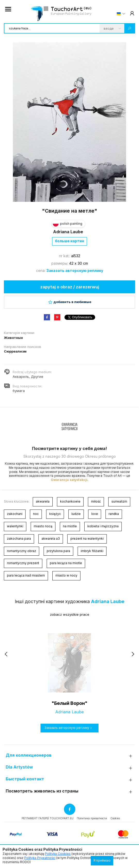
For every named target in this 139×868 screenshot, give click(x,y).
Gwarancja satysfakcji (69, 480)
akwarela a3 (51, 539)
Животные (13, 338)
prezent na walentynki (87, 539)
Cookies (115, 818)
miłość (96, 501)
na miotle (70, 526)
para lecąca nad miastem (26, 575)
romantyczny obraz (22, 551)
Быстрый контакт (25, 779)
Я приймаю (102, 860)
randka (114, 514)
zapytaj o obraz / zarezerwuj (70, 287)
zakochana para (19, 539)
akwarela (43, 501)
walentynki (15, 526)
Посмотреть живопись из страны (42, 791)
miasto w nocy (66, 575)
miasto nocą (43, 526)
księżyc (55, 514)
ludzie (76, 514)
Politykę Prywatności (40, 858)
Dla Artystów (19, 767)
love (95, 514)
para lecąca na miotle (66, 563)
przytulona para (58, 551)
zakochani (15, 514)
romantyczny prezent (23, 563)
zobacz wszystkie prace (70, 614)
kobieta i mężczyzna (103, 526)
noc (36, 514)
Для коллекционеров (29, 755)
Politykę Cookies (58, 854)
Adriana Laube (68, 232)
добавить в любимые (70, 302)
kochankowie (70, 501)
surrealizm (119, 501)
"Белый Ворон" (69, 703)
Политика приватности (92, 818)
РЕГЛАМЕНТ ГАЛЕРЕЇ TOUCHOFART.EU (48, 818)
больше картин (69, 241)
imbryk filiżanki (92, 551)
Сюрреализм (15, 351)
